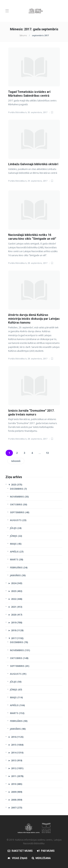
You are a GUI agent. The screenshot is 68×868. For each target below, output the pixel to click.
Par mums (48, 851)
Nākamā (16, 461)
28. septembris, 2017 (37, 263)
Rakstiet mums (22, 851)
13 (47, 453)
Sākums (23, 35)
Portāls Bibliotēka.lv (17, 112)
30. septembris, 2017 (37, 112)
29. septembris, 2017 (37, 181)
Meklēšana (43, 858)
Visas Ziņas (20, 858)
